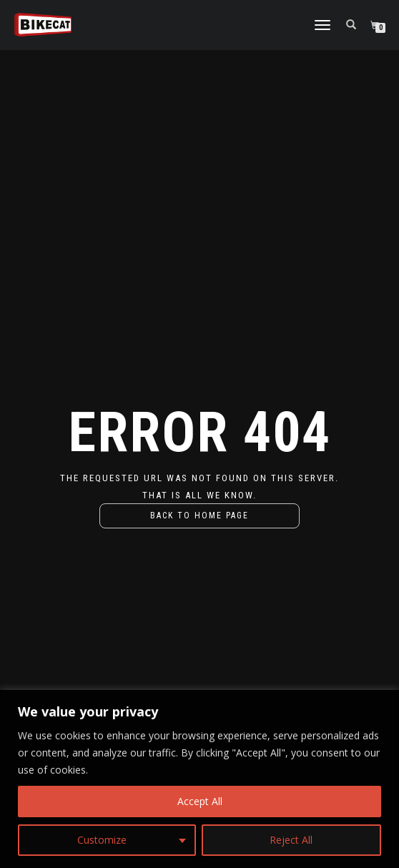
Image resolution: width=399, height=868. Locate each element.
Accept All (200, 801)
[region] (199, 779)
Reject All (291, 840)
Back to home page (199, 516)
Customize (102, 840)
